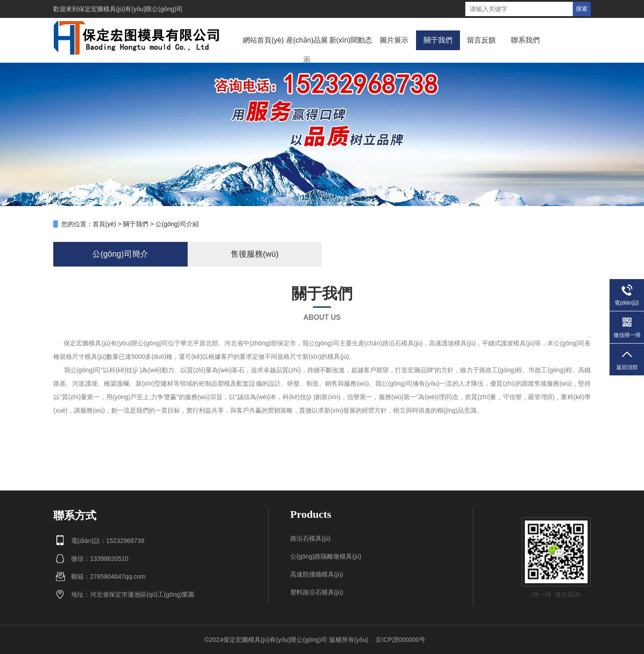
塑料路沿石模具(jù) (317, 592)
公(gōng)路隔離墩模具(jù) (326, 556)
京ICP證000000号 (400, 640)
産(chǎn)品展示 (307, 50)
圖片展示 (394, 40)
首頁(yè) (104, 224)
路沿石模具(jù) (310, 538)
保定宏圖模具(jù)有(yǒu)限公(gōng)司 (131, 9)
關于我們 (438, 40)
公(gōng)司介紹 (177, 224)
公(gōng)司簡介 (120, 254)
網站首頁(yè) (263, 40)
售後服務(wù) (255, 254)
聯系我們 (525, 40)
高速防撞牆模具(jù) (317, 574)
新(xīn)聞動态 (351, 40)
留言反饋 (481, 40)
